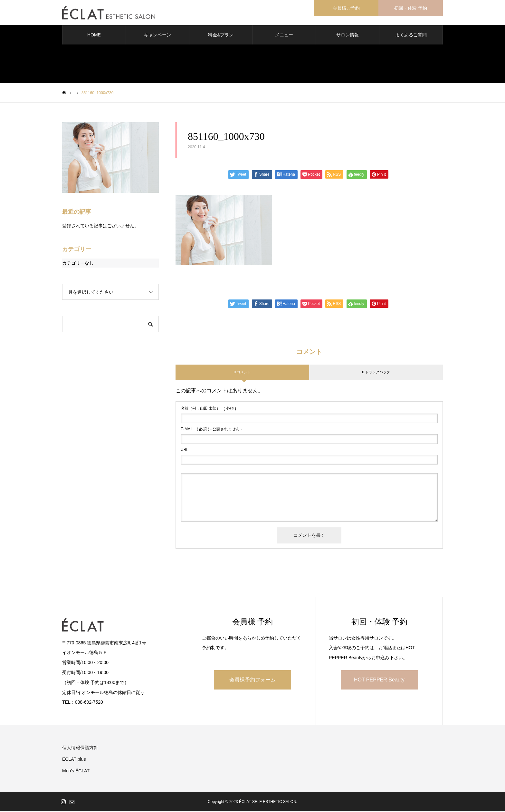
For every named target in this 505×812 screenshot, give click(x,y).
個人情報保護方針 (80, 748)
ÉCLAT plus (74, 760)
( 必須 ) (208, 409)
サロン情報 (348, 35)
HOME (94, 35)
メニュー (284, 35)
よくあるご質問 (411, 35)
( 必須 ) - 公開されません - (211, 430)
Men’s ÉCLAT (76, 771)
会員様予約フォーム (252, 680)
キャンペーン (157, 35)
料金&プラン (221, 35)
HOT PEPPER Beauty (379, 680)
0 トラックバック (376, 373)
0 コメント (242, 373)
